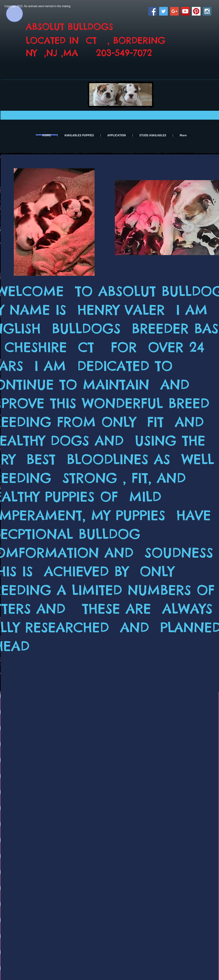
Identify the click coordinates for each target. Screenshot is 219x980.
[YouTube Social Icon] (185, 11)
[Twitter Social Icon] (163, 11)
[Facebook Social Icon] (153, 11)
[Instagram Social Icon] (207, 11)
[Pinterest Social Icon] (196, 11)
